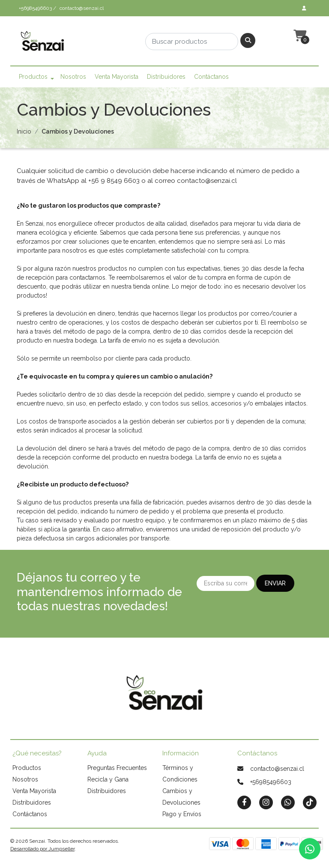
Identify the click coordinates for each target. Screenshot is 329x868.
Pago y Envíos (182, 814)
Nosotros (73, 77)
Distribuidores (166, 77)
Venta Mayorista (117, 77)
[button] (299, 36)
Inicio (24, 131)
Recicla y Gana (108, 779)
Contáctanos (211, 77)
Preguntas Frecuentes (117, 768)
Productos (33, 77)
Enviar (275, 583)
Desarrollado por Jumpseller (42, 849)
